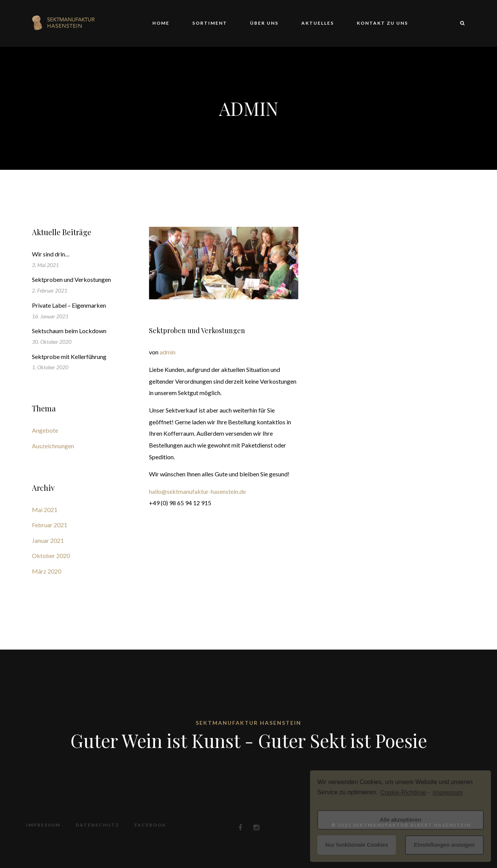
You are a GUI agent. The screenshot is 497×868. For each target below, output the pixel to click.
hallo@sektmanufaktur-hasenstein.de (197, 491)
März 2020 (47, 571)
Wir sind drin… (51, 254)
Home (161, 23)
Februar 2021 (50, 525)
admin (168, 352)
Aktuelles (318, 23)
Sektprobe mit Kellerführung (69, 357)
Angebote (45, 430)
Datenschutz (97, 825)
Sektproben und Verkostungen (197, 330)
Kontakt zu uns (382, 23)
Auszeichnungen (53, 446)
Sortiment (210, 23)
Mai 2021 (45, 510)
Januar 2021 (48, 540)
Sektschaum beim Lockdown (69, 331)
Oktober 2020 (51, 556)
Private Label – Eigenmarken (69, 305)
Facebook (150, 825)
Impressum (43, 825)
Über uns (264, 23)
